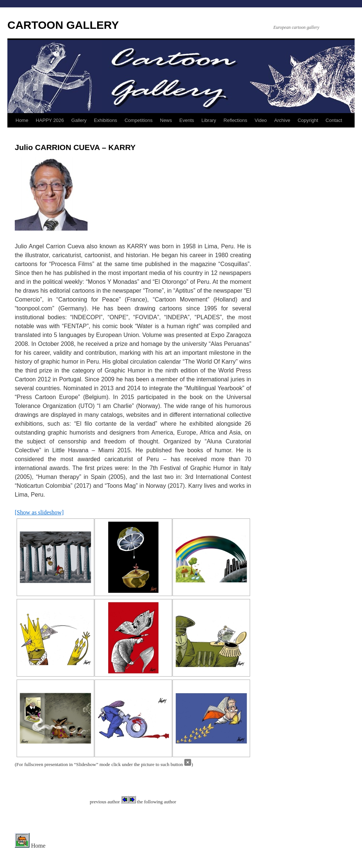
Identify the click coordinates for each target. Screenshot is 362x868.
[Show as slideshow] (39, 512)
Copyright (308, 120)
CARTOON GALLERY (63, 25)
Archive (282, 120)
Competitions (139, 120)
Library (209, 120)
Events (187, 120)
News (166, 120)
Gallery (79, 120)
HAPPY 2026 (50, 120)
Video (261, 120)
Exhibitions (105, 120)
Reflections (235, 120)
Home (22, 120)
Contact (334, 120)
